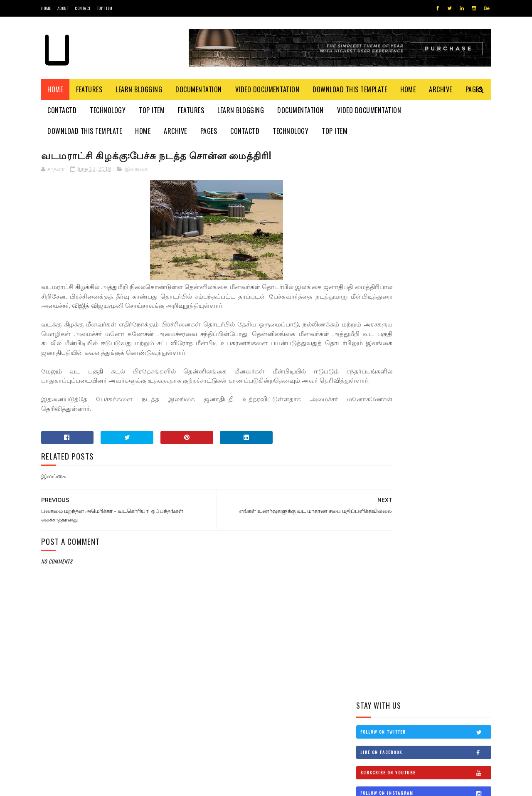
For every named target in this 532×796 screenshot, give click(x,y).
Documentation (199, 89)
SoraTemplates (80, 785)
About (63, 8)
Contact (83, 8)
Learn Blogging (139, 89)
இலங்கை (136, 170)
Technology (108, 110)
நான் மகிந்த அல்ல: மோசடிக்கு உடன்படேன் (441, 441)
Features (90, 89)
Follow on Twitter (426, 180)
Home (46, 8)
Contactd (62, 110)
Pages (209, 131)
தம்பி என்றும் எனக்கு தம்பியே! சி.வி (437, 328)
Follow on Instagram (426, 241)
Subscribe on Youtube (426, 221)
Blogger (141, 785)
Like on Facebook (426, 200)
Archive (441, 89)
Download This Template (350, 89)
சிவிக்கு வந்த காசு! (432, 398)
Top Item (105, 8)
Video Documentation (267, 89)
